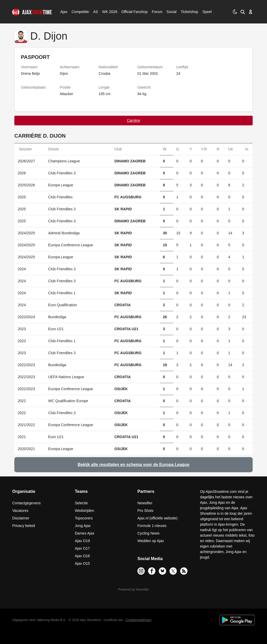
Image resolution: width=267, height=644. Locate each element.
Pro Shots (145, 511)
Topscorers (84, 518)
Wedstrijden (84, 511)
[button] (242, 12)
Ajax (63, 12)
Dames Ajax (85, 533)
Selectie (81, 503)
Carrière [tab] (134, 120)
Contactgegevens (26, 503)
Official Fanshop (132, 12)
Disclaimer (21, 518)
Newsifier (145, 503)
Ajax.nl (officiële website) (157, 518)
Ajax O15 (82, 563)
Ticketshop (189, 12)
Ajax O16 (82, 556)
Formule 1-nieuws (152, 526)
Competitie (78, 12)
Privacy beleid (24, 526)
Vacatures (20, 511)
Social (171, 12)
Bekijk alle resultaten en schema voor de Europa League (134, 465)
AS (95, 12)
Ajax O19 (82, 541)
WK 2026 (108, 12)
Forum (157, 12)
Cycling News (148, 533)
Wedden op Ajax (151, 541)
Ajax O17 (82, 548)
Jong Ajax (83, 526)
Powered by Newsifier (133, 590)
